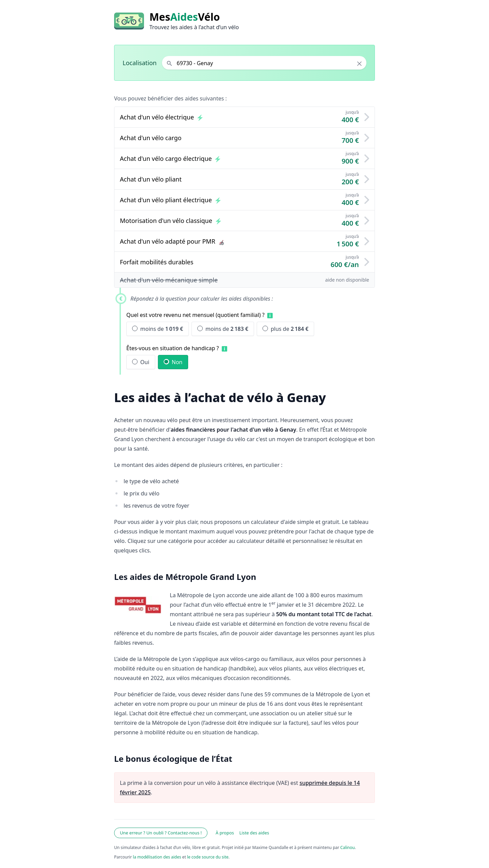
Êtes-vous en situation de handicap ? (173, 348)
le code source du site (208, 857)
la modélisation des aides (157, 857)
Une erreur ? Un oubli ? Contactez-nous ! (161, 833)
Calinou (348, 847)
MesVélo (185, 17)
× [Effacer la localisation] (359, 63)
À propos (225, 833)
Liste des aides (254, 833)
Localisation (140, 63)
